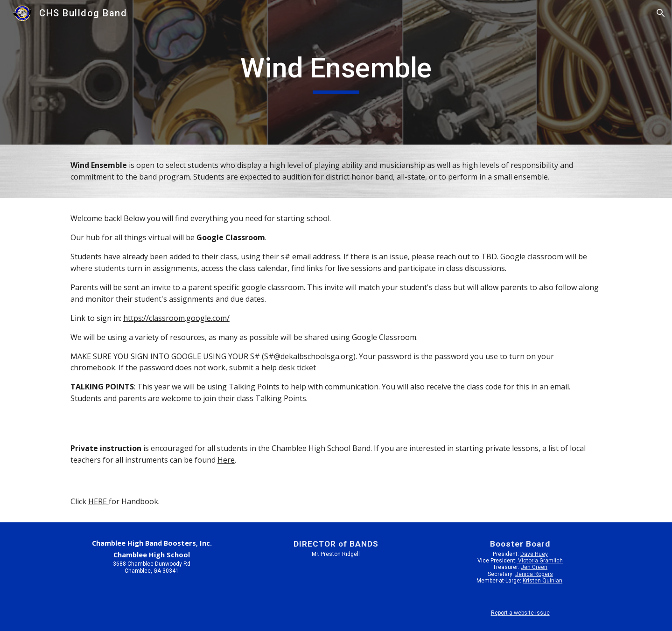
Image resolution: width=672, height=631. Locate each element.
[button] (661, 13)
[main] (336, 72)
